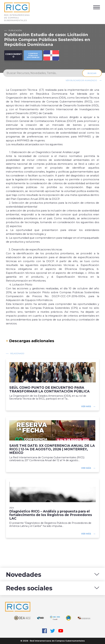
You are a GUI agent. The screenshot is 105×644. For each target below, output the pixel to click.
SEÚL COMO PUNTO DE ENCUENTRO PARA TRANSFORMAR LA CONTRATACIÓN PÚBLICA (49, 389)
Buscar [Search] (92, 73)
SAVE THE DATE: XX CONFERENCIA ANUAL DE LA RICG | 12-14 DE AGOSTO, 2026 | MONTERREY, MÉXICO (52, 449)
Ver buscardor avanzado (81, 80)
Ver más (86, 406)
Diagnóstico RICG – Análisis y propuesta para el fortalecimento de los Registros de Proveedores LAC (51, 515)
